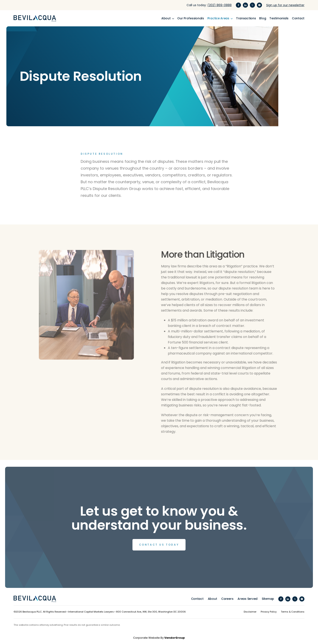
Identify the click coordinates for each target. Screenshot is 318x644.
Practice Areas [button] (219, 18)
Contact (298, 18)
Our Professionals (191, 18)
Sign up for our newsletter (285, 5)
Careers (227, 599)
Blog (263, 18)
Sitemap (268, 599)
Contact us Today (159, 545)
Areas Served (248, 599)
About (212, 599)
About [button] (166, 18)
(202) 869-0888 (220, 5)
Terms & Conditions (293, 612)
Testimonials (279, 18)
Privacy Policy (269, 612)
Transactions (246, 18)
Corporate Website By (159, 638)
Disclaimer (250, 612)
